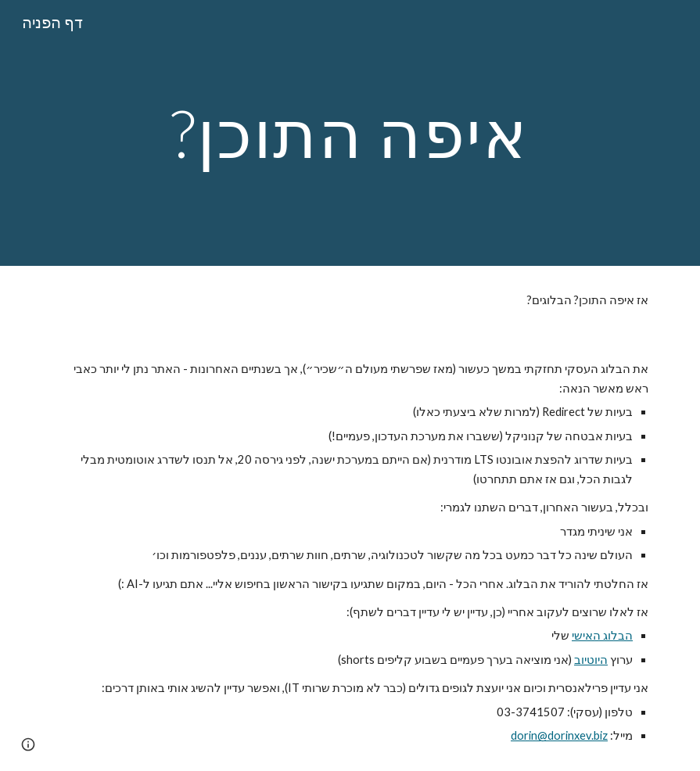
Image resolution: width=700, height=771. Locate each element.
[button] (28, 744)
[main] (350, 133)
